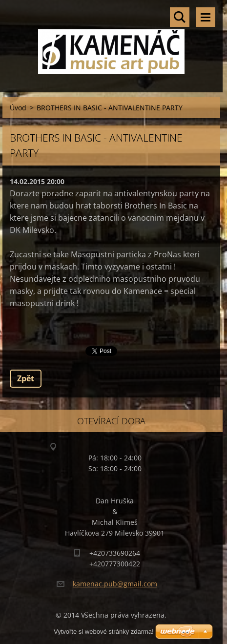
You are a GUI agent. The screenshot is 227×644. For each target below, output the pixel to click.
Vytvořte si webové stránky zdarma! (104, 632)
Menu (206, 17)
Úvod (18, 108)
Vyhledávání (180, 17)
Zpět (26, 378)
